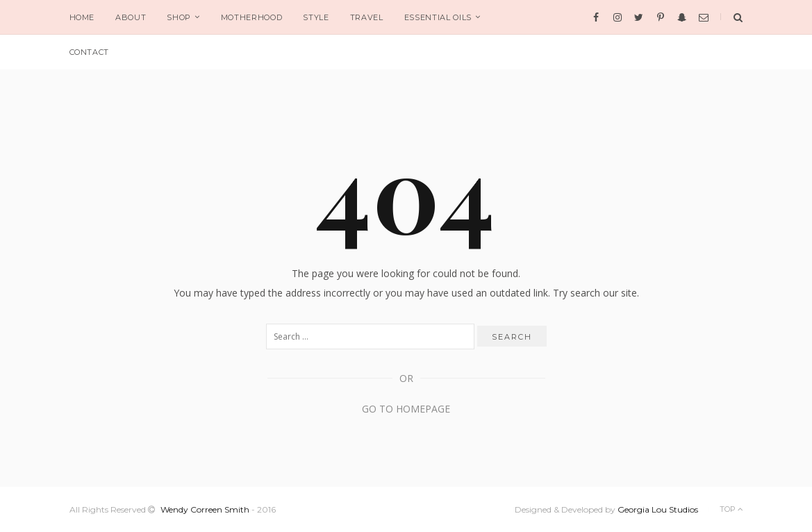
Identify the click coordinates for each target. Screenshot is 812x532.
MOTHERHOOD (252, 17)
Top (731, 509)
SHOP (179, 17)
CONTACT (90, 52)
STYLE (316, 17)
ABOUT (131, 17)
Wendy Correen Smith (205, 509)
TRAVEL (367, 17)
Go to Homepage (406, 409)
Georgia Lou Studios (658, 509)
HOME (82, 17)
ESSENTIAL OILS (438, 17)
